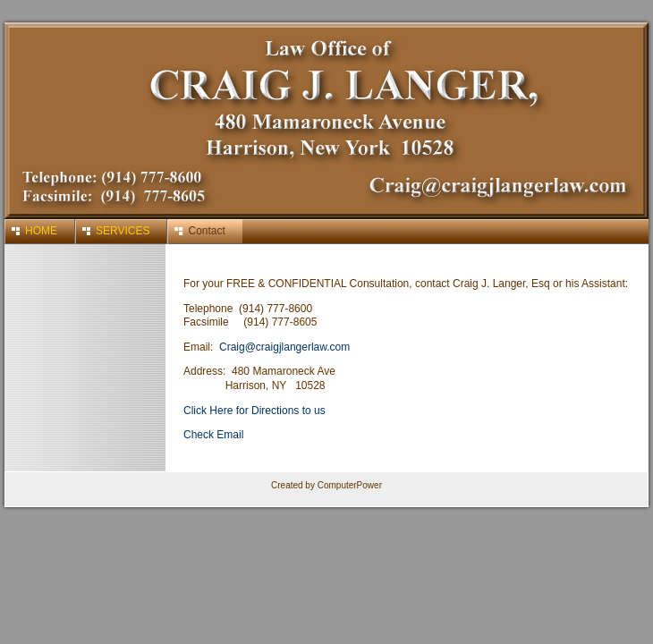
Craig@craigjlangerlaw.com (284, 347)
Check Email (213, 435)
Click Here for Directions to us (254, 411)
